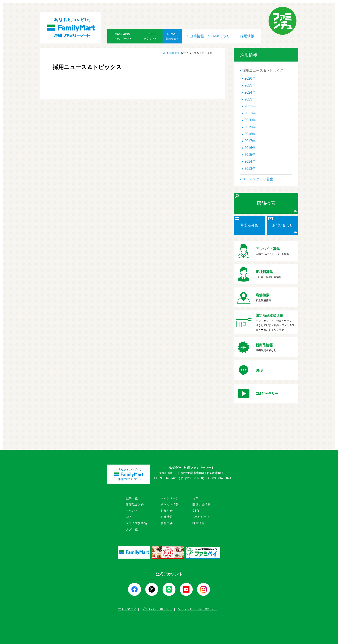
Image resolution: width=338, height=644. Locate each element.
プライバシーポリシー (157, 609)
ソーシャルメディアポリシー (197, 609)
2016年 (250, 148)
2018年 (250, 134)
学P (128, 517)
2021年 (250, 113)
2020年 (250, 120)
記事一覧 (132, 498)
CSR (196, 511)
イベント (132, 511)
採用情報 (246, 36)
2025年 (250, 85)
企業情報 (196, 36)
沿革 (196, 498)
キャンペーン (170, 498)
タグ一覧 (132, 529)
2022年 (250, 106)
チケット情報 (170, 505)
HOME (163, 53)
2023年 (250, 99)
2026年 (250, 78)
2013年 (250, 169)
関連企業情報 (202, 505)
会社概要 (167, 523)
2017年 (250, 141)
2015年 (250, 155)
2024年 (250, 92)
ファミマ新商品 (136, 523)
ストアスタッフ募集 (258, 179)
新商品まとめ (135, 505)
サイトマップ (127, 609)
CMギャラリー (221, 36)
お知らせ (167, 511)
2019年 (250, 127)
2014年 (250, 161)
